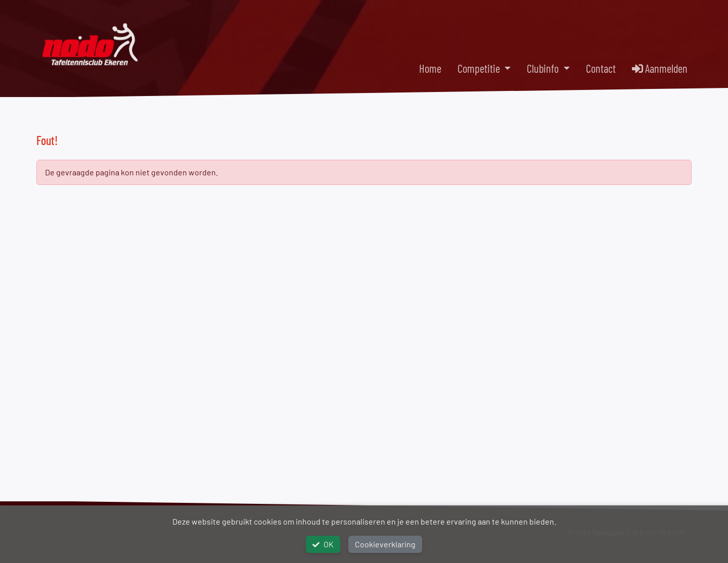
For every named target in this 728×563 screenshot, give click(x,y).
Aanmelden (660, 68)
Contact (601, 68)
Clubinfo (544, 68)
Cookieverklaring (385, 544)
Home (430, 68)
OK (323, 544)
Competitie (480, 68)
